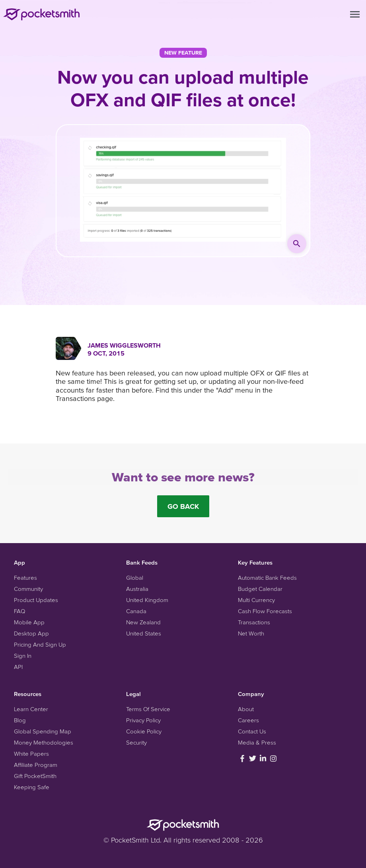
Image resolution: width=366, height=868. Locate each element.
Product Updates (36, 600)
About (246, 709)
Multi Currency (256, 600)
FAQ (19, 611)
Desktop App (31, 633)
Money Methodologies (44, 742)
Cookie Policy (144, 731)
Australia (137, 589)
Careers (248, 720)
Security (136, 742)
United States (144, 633)
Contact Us (252, 731)
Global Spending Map (43, 731)
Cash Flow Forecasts (265, 611)
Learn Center (31, 709)
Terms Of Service (148, 709)
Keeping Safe (32, 787)
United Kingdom (147, 600)
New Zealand (143, 622)
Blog (20, 720)
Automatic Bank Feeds (267, 578)
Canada (136, 611)
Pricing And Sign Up (40, 644)
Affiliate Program (36, 765)
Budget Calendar (260, 589)
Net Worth (251, 633)
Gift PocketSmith (35, 776)
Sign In (23, 656)
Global (135, 578)
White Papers (31, 754)
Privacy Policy (143, 720)
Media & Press (257, 742)
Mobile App (29, 622)
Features (25, 578)
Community (28, 589)
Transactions (254, 622)
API (18, 667)
